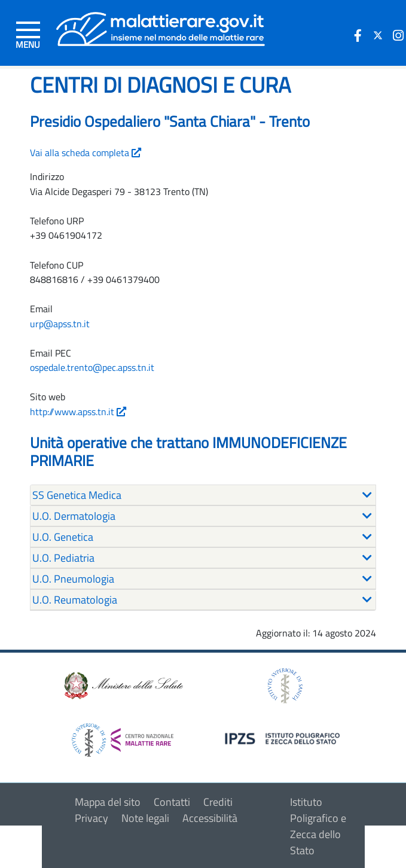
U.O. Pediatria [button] (63, 558)
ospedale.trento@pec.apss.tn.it (92, 367)
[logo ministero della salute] (123, 685)
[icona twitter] (378, 35)
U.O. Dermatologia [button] (74, 516)
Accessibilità (210, 818)
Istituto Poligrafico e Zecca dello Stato (318, 826)
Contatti (172, 802)
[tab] (203, 495)
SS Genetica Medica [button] (77, 495)
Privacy (91, 818)
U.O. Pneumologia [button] (73, 579)
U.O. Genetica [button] (63, 537)
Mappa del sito (108, 802)
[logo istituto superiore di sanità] (284, 685)
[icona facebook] (358, 35)
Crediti (218, 802)
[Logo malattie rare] (161, 28)
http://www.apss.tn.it (78, 412)
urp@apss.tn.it (60, 324)
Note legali (145, 818)
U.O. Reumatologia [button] (75, 600)
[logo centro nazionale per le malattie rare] (123, 737)
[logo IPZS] (284, 737)
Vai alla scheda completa (86, 153)
